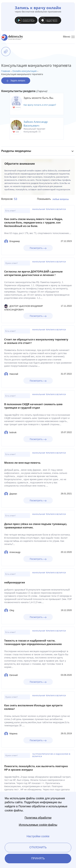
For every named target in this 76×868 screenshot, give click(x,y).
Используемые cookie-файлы (38, 825)
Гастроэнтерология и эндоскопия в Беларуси (51, 755)
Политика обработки (38, 818)
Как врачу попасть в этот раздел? (40, 105)
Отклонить (38, 847)
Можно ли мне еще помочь (22, 463)
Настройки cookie (38, 836)
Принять (38, 858)
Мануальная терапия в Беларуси (49, 209)
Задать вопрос (16, 81)
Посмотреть (38, 248)
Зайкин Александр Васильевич (36, 124)
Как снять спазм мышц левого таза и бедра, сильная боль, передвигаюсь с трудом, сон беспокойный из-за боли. (34, 223)
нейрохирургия (15, 583)
